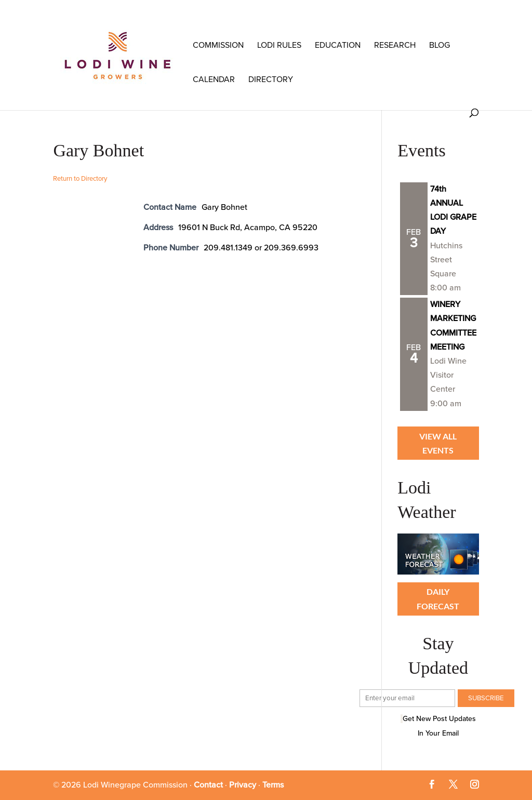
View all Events (438, 443)
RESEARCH (395, 45)
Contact (208, 785)
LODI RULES (279, 45)
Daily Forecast (438, 598)
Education (338, 45)
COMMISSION (218, 45)
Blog (440, 45)
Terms (273, 785)
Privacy (243, 785)
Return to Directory (80, 179)
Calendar (214, 79)
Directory (271, 79)
